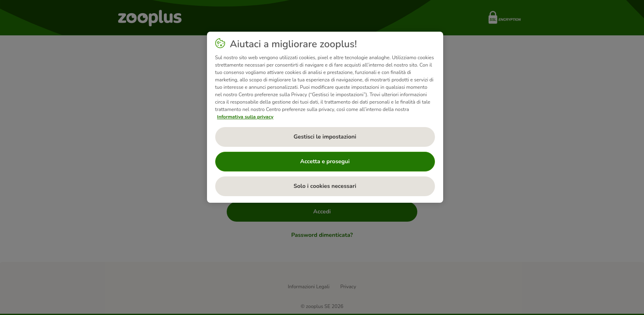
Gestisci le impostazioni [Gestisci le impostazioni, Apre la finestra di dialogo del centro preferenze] (325, 137)
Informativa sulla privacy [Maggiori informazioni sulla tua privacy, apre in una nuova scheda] (245, 117)
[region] (325, 117)
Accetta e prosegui (325, 161)
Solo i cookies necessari (325, 186)
